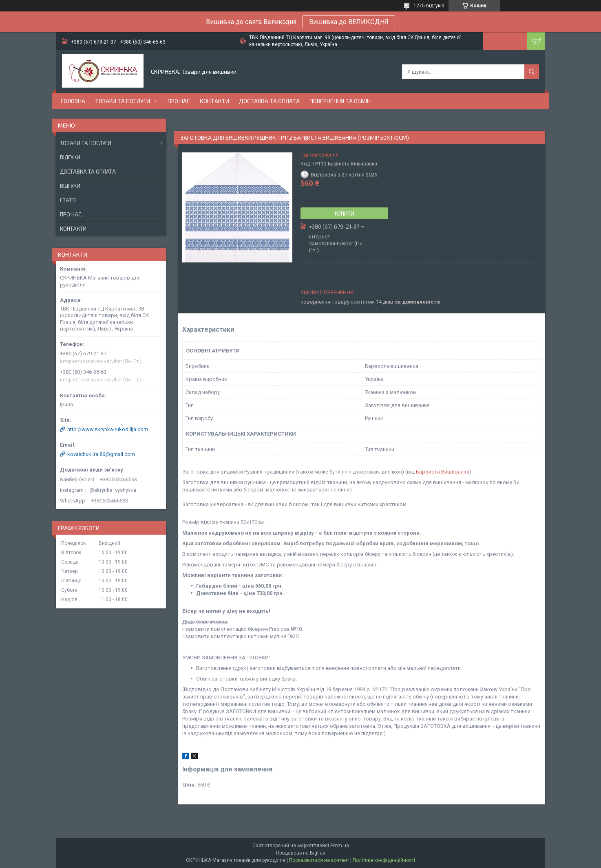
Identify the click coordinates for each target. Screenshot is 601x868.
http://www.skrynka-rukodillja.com (108, 429)
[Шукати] (532, 72)
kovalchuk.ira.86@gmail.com (101, 454)
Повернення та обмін (340, 101)
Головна (73, 101)
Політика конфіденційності (384, 860)
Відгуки (70, 157)
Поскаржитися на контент (319, 860)
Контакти (214, 101)
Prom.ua (340, 846)
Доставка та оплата (269, 101)
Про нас (179, 101)
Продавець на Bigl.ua (301, 853)
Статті (68, 200)
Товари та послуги (123, 101)
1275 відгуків (429, 6)
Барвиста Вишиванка (443, 472)
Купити (345, 214)
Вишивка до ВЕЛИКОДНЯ (349, 22)
